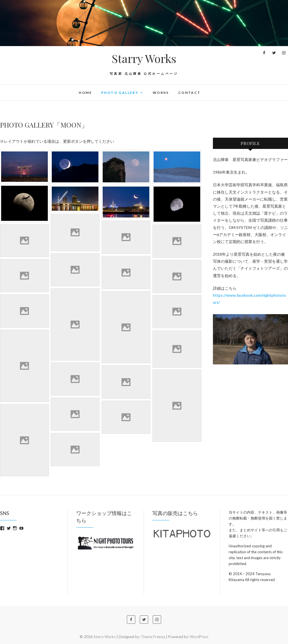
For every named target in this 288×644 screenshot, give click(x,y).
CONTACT (190, 93)
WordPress (199, 637)
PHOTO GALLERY (120, 93)
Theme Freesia (153, 637)
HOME (85, 93)
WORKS (161, 93)
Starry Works (144, 58)
